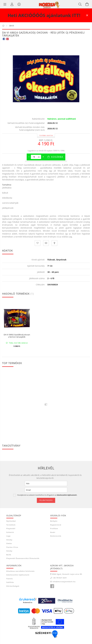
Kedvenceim (56, 536)
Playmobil (11, 528)
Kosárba (57, 157)
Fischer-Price (12, 547)
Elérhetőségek (13, 586)
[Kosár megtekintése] (87, 4)
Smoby (9, 540)
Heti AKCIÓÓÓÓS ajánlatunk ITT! (44, 15)
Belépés (54, 521)
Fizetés (10, 579)
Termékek (11, 525)
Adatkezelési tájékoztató (18, 575)
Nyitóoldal (11, 521)
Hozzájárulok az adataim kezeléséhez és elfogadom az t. (47, 495)
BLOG (9, 555)
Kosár (53, 532)
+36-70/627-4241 (60, 578)
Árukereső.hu (28, 602)
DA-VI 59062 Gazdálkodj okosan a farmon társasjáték (17, 336)
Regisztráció (56, 525)
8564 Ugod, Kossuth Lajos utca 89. (67, 574)
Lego (8, 536)
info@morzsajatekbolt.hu (64, 582)
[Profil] (12, 4)
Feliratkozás (46, 500)
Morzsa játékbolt (52, 586)
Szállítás (10, 582)
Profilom (54, 528)
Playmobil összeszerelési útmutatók (23, 558)
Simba (9, 543)
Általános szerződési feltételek (20, 571)
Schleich (10, 532)
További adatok (46, 135)
